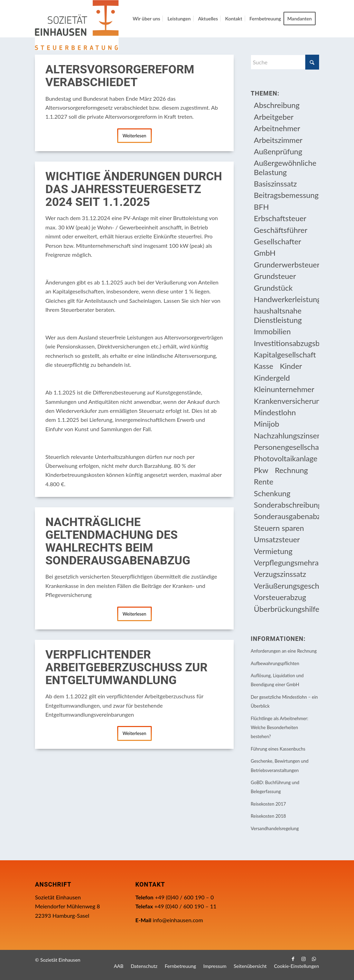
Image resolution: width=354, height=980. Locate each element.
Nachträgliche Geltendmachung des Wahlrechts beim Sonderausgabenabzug (118, 541)
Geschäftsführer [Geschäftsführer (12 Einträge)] (281, 230)
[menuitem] (147, 19)
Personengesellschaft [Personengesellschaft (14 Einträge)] (286, 447)
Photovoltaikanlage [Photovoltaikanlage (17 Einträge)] (286, 458)
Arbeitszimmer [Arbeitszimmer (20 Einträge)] (278, 140)
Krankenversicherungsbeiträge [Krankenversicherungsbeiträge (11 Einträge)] (286, 401)
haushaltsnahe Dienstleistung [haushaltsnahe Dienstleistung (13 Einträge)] (278, 315)
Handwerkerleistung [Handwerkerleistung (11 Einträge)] (286, 299)
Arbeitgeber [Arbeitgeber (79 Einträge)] (274, 117)
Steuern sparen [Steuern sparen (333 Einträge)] (279, 528)
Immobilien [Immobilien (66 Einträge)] (272, 331)
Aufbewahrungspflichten (275, 663)
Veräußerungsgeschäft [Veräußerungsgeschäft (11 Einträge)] (286, 586)
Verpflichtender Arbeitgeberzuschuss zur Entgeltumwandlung (126, 668)
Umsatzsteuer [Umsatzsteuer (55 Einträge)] (277, 539)
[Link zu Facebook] (293, 959)
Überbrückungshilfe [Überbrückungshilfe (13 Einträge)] (286, 609)
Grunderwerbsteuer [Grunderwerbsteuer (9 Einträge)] (286, 265)
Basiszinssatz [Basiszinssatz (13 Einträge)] (275, 184)
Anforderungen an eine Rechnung (284, 651)
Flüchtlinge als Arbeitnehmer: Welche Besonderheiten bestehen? (279, 728)
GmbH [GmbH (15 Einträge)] (265, 253)
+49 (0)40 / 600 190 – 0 (184, 897)
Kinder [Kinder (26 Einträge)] (291, 366)
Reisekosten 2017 (268, 804)
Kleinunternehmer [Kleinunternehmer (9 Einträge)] (284, 389)
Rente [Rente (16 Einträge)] (263, 482)
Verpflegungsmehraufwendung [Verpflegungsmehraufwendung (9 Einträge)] (286, 562)
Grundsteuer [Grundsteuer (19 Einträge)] (275, 276)
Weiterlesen (134, 136)
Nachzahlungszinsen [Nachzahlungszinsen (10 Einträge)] (286, 435)
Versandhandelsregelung (275, 828)
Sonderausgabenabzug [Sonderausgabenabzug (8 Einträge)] (286, 516)
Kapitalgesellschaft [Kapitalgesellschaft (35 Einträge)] (285, 355)
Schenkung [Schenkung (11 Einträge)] (272, 493)
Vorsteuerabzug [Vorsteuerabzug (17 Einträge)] (280, 597)
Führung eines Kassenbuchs (278, 749)
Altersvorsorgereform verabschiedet (120, 76)
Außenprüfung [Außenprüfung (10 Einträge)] (278, 151)
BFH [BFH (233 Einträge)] (261, 207)
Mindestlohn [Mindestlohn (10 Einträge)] (275, 412)
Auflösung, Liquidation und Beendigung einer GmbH (277, 680)
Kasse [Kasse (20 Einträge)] (263, 366)
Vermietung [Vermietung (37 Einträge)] (273, 551)
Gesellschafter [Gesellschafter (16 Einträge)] (277, 241)
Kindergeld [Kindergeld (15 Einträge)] (272, 378)
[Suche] (285, 62)
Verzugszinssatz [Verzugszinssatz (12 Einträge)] (280, 574)
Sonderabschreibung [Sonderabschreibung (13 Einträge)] (286, 505)
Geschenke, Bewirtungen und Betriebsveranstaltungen (280, 765)
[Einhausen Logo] (77, 25)
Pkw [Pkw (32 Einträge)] (261, 470)
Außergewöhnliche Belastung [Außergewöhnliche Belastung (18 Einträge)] (285, 167)
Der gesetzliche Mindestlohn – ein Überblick (284, 701)
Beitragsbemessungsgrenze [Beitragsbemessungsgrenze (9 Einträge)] (286, 195)
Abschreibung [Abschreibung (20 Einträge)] (277, 105)
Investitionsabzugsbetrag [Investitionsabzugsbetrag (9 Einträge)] (286, 343)
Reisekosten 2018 (268, 816)
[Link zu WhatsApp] (314, 959)
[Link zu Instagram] (304, 959)
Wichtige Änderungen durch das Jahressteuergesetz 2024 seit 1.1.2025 (134, 189)
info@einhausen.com (178, 920)
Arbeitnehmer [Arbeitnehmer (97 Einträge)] (277, 128)
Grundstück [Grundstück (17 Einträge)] (273, 288)
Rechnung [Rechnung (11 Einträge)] (291, 470)
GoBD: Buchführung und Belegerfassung (275, 787)
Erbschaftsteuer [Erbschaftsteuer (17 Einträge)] (280, 218)
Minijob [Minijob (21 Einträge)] (266, 424)
